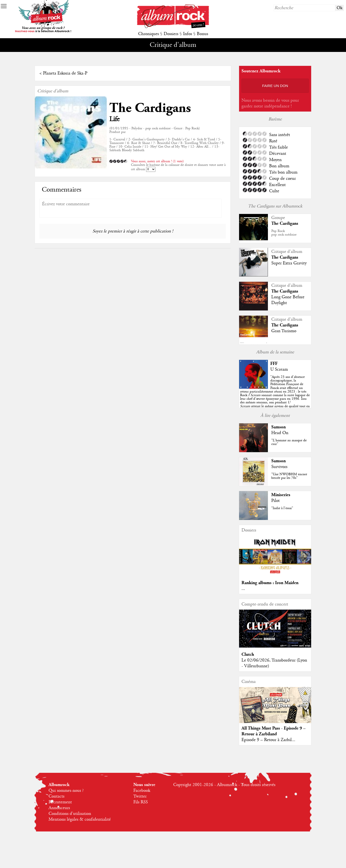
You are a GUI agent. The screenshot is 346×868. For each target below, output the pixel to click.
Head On (280, 433)
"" (275, 395)
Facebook (142, 791)
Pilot (275, 501)
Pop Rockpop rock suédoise (284, 233)
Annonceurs (59, 808)
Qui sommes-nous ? (66, 791)
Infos (188, 34)
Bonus (202, 34)
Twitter (140, 796)
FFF (274, 364)
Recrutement (60, 802)
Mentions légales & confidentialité (80, 819)
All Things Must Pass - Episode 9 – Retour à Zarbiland (274, 731)
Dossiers (171, 34)
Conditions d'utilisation (70, 814)
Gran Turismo (284, 331)
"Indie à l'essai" (282, 508)
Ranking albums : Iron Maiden (270, 583)
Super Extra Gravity (289, 263)
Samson (278, 427)
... (243, 589)
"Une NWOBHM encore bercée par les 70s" (289, 476)
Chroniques (148, 34)
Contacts (56, 796)
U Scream (279, 369)
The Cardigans (150, 108)
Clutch (248, 654)
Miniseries (281, 495)
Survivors (279, 467)
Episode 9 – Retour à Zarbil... (268, 740)
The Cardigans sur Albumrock (275, 206)
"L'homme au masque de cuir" (289, 442)
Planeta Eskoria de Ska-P (65, 73)
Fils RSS (141, 802)
